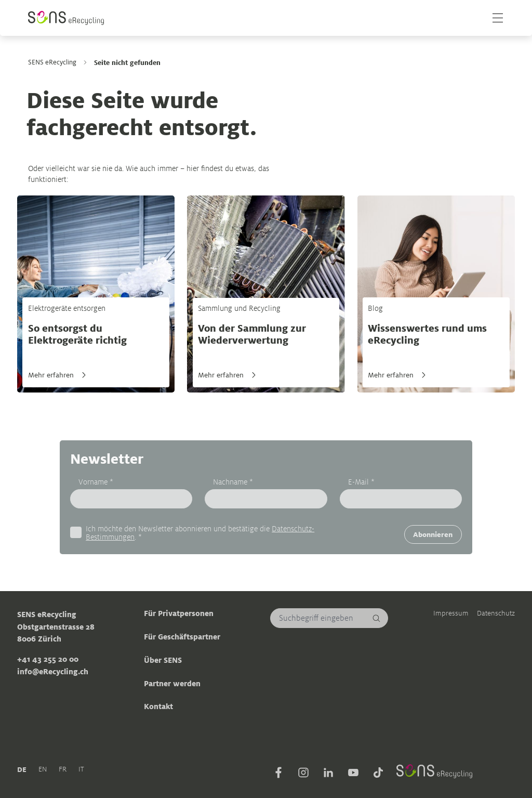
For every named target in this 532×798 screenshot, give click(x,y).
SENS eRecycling (52, 62)
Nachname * (233, 481)
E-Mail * (361, 481)
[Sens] (66, 18)
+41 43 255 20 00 (48, 659)
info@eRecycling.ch (53, 671)
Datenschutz (496, 613)
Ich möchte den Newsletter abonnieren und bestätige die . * (200, 533)
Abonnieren (433, 534)
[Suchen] (377, 618)
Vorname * (96, 481)
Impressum (451, 613)
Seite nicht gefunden (127, 62)
